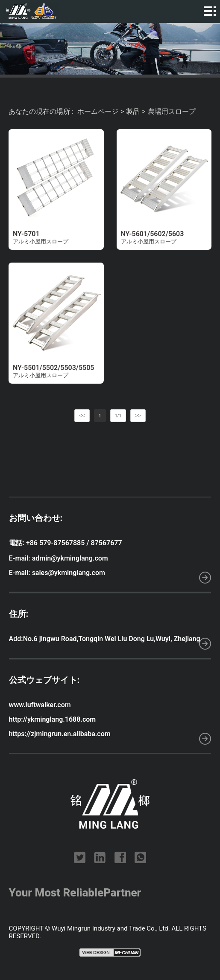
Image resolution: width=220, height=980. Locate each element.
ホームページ (98, 111)
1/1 (118, 416)
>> (138, 416)
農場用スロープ (172, 111)
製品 (133, 111)
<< (82, 416)
